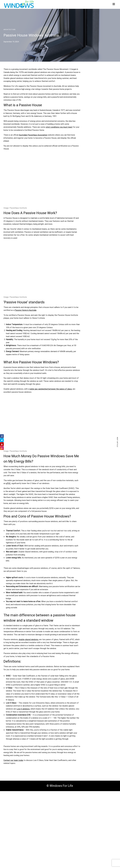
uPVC (8, 483)
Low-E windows (23, 709)
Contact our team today (13, 760)
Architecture (10, 30)
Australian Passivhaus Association (33, 135)
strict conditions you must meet (59, 127)
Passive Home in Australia (26, 310)
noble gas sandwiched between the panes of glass (51, 389)
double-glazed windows (29, 640)
